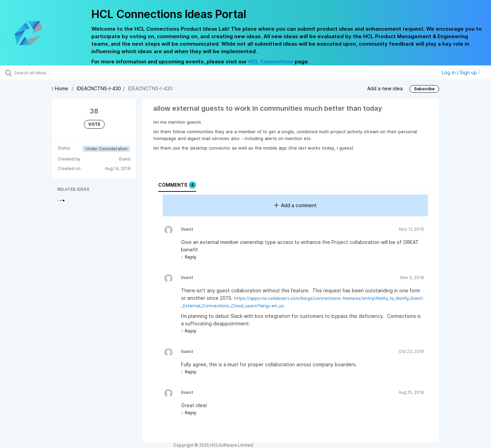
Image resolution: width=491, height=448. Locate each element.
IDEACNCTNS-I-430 (99, 88)
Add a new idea (385, 88)
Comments (177, 185)
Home (61, 88)
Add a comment (295, 205)
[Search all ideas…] (58, 73)
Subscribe (424, 89)
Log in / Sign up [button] (461, 72)
